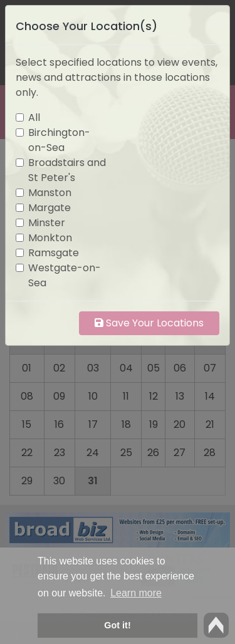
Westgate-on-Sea (65, 275)
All (34, 117)
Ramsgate (54, 253)
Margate (50, 208)
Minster (47, 223)
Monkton (50, 238)
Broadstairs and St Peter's (67, 170)
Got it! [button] (117, 625)
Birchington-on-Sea (59, 140)
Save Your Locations (149, 323)
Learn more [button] (136, 593)
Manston (50, 193)
